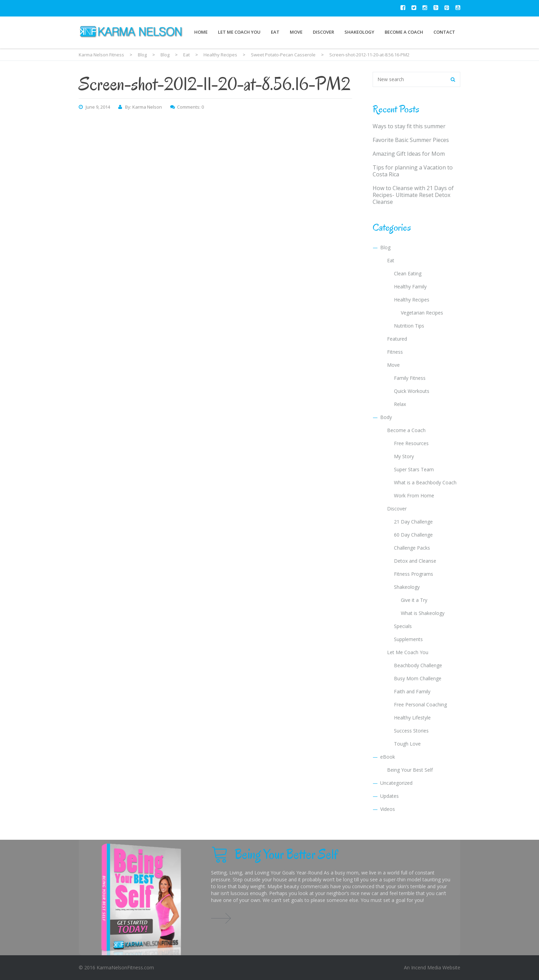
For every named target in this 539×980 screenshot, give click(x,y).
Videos (388, 809)
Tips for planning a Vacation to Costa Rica (413, 171)
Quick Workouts (412, 391)
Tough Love (407, 744)
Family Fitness (410, 378)
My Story (404, 456)
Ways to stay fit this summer (409, 126)
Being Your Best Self (410, 770)
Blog (385, 247)
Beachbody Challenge (418, 665)
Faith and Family (412, 691)
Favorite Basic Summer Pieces (411, 140)
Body (386, 417)
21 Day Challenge (413, 522)
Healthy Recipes (412, 300)
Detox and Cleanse (415, 561)
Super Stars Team (414, 469)
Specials (403, 626)
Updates (389, 796)
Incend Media (426, 967)
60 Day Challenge (413, 535)
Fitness (395, 352)
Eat (275, 32)
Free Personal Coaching (420, 704)
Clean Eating (408, 273)
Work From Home (414, 495)
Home (201, 32)
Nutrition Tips (409, 326)
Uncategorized (396, 783)
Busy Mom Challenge (418, 678)
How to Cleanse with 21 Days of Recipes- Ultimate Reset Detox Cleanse (413, 195)
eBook (388, 757)
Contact (444, 32)
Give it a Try (414, 600)
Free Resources (411, 443)
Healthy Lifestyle (412, 718)
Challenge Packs (412, 548)
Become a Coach (404, 32)
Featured (397, 339)
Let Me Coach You (239, 32)
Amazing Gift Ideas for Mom (409, 154)
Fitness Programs (414, 574)
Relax (400, 404)
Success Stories (411, 731)
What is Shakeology (423, 613)
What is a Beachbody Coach (425, 482)
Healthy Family (410, 287)
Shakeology (359, 32)
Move (296, 32)
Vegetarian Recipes (422, 313)
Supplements (408, 639)
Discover (323, 32)
